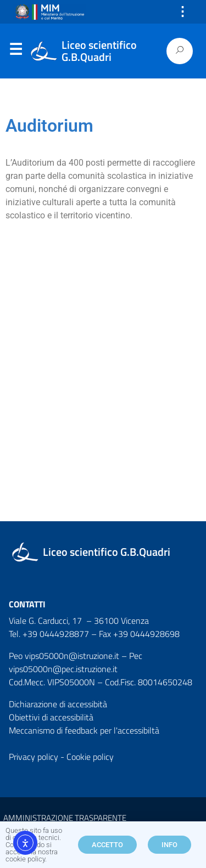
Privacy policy (34, 757)
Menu (15, 52)
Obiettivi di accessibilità (51, 717)
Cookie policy (90, 757)
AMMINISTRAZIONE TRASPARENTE (65, 818)
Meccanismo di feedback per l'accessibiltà (84, 730)
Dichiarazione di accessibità (58, 704)
